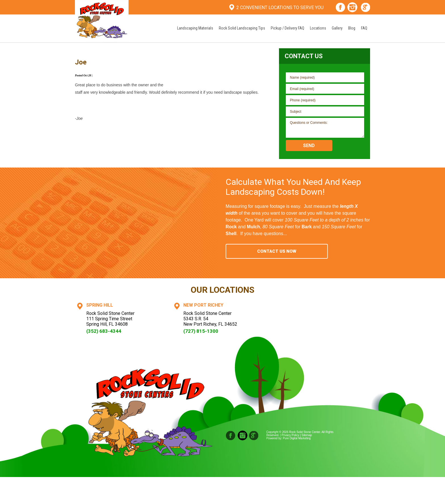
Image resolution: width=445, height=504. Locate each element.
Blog (352, 28)
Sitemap (307, 435)
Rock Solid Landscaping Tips (242, 28)
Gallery (337, 28)
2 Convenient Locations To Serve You (280, 8)
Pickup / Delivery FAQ (287, 28)
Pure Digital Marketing (297, 438)
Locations (318, 28)
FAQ (364, 28)
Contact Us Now (277, 251)
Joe (81, 62)
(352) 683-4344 (104, 331)
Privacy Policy (290, 435)
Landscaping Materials (195, 28)
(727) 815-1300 (201, 331)
